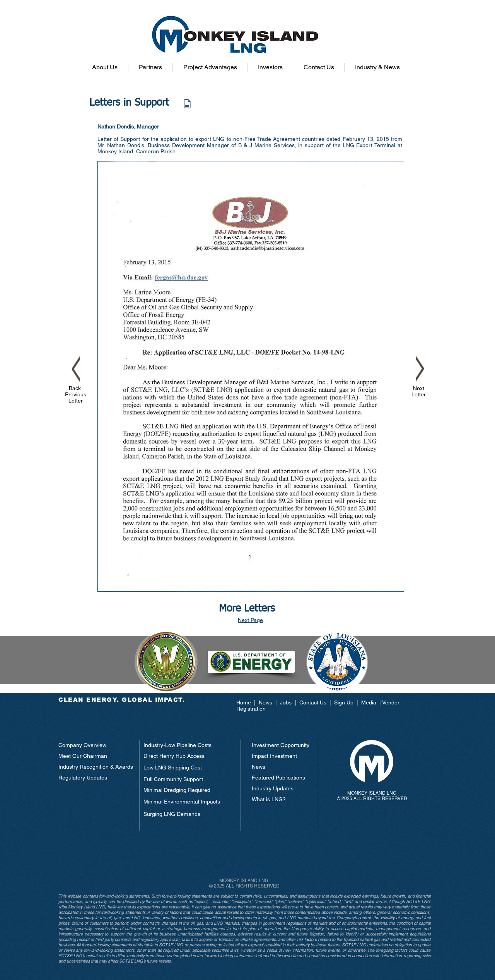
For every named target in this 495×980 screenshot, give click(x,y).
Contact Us (313, 702)
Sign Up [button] (344, 702)
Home (245, 702)
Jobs (286, 702)
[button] (105, 67)
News (266, 702)
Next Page (250, 620)
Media (369, 702)
